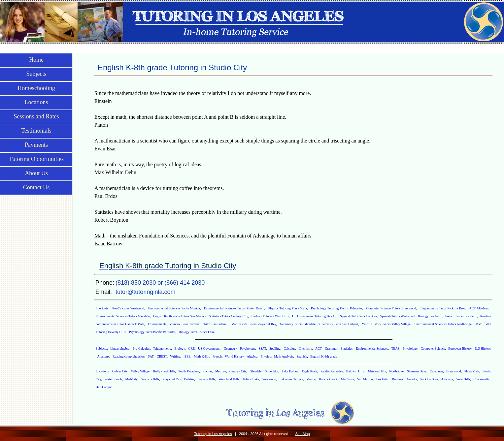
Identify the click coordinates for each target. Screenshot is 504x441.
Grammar (331, 348)
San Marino (365, 379)
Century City (238, 371)
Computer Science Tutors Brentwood (391, 308)
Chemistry (305, 348)
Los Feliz (383, 379)
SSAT (262, 348)
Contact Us (36, 187)
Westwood (269, 379)
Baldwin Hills (355, 371)
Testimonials (36, 131)
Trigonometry (162, 348)
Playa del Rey (172, 379)
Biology (180, 348)
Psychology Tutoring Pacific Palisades (337, 308)
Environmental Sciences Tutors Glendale (123, 316)
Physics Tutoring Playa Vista (288, 308)
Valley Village (140, 371)
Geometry (230, 348)
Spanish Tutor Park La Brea (358, 316)
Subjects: (102, 348)
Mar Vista (348, 379)
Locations (36, 102)
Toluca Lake (251, 379)
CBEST (162, 356)
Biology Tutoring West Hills (270, 316)
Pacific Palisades (332, 371)
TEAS (395, 348)
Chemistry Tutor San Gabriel (339, 324)
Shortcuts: (103, 308)
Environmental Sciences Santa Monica (174, 308)
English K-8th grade (324, 356)
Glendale (255, 371)
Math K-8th (202, 356)
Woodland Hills (229, 379)
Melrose (221, 371)
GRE (191, 348)
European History (460, 348)
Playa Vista (472, 371)
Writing (175, 356)
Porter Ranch (113, 379)
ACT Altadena (479, 308)
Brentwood (454, 371)
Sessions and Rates (36, 116)
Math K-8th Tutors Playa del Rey (254, 324)
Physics (266, 356)
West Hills (463, 379)
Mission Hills (377, 371)
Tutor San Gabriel (215, 324)
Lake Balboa (290, 371)
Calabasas (436, 371)
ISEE (187, 356)
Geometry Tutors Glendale (298, 324)
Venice (311, 379)
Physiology (410, 348)
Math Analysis (284, 356)
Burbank (398, 379)
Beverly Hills (206, 379)
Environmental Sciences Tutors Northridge (443, 324)
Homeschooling (36, 88)
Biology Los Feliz (430, 316)
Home (36, 60)
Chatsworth (481, 379)
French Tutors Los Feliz (461, 316)
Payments (36, 145)
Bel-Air (189, 379)
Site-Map (303, 434)
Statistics (347, 348)
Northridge (396, 371)
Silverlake (272, 371)
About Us (36, 173)
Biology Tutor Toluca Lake (197, 332)
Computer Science (433, 348)
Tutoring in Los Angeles (213, 434)
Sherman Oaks (417, 371)
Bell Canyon (104, 387)
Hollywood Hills (164, 371)
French (217, 356)
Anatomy (103, 356)
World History (235, 356)
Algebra (252, 356)
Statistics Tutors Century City (228, 316)
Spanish (302, 356)
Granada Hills (150, 379)
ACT (318, 348)
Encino (207, 371)
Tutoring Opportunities (36, 159)
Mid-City (132, 379)
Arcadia (412, 379)
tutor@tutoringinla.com (145, 292)
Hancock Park (328, 379)
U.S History (483, 348)
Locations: (103, 371)
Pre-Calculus (141, 348)
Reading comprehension (129, 356)
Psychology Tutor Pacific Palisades (152, 332)
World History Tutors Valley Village (386, 324)
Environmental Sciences (372, 348)
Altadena (447, 379)
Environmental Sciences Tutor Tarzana (174, 324)
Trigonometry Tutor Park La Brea (442, 308)
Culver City (120, 371)
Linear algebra (120, 348)
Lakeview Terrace (291, 379)
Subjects (36, 74)
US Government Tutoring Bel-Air (314, 316)
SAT (151, 356)
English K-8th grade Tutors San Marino (179, 316)
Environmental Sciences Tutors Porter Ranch (234, 308)
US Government (209, 348)
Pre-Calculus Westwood (128, 308)
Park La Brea (429, 379)
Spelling (275, 348)
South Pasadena (189, 371)
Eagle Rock (309, 371)
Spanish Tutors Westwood (397, 316)
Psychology (248, 348)
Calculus (289, 348)
